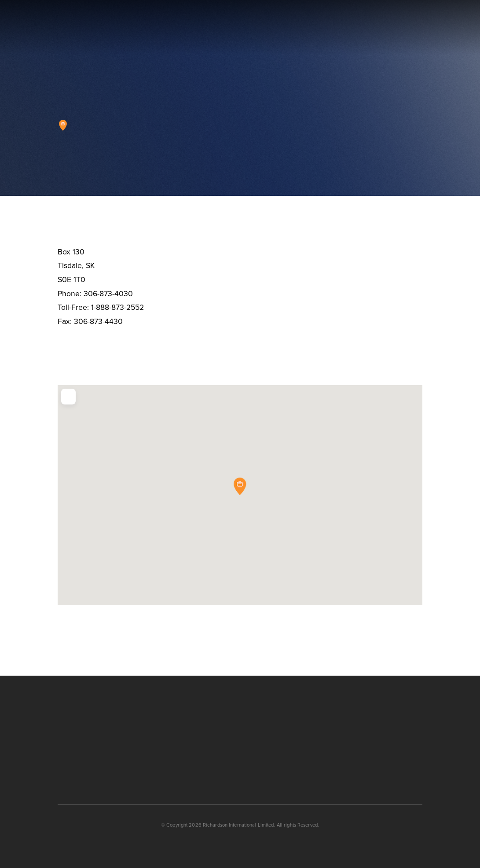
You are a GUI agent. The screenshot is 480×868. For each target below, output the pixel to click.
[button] (451, 28)
